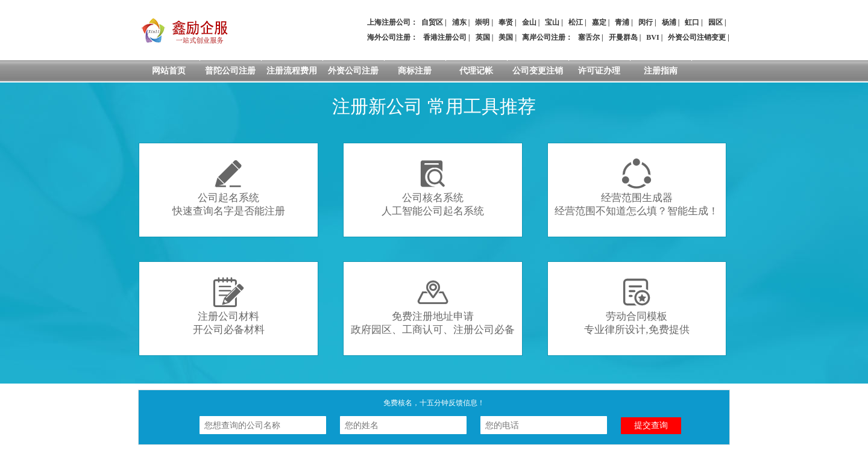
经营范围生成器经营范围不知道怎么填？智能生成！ (637, 188)
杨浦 (669, 22)
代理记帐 (476, 71)
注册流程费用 (292, 71)
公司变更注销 (538, 71)
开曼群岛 (623, 37)
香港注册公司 (445, 37)
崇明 (482, 22)
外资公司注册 (353, 71)
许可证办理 (599, 71)
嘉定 (599, 22)
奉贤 (506, 22)
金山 (529, 22)
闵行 (646, 22)
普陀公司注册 (230, 71)
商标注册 (415, 71)
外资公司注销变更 (697, 37)
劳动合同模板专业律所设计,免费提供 (637, 306)
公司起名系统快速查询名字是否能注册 (229, 188)
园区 (715, 22)
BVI (653, 37)
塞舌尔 (589, 37)
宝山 (552, 22)
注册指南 (661, 71)
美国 (506, 37)
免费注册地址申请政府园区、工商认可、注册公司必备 (433, 306)
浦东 (459, 22)
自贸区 (432, 22)
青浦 (622, 22)
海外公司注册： (392, 37)
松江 (576, 22)
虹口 (692, 22)
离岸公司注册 (544, 37)
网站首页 (169, 71)
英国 (483, 37)
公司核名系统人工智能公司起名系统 (433, 188)
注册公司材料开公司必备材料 (229, 306)
